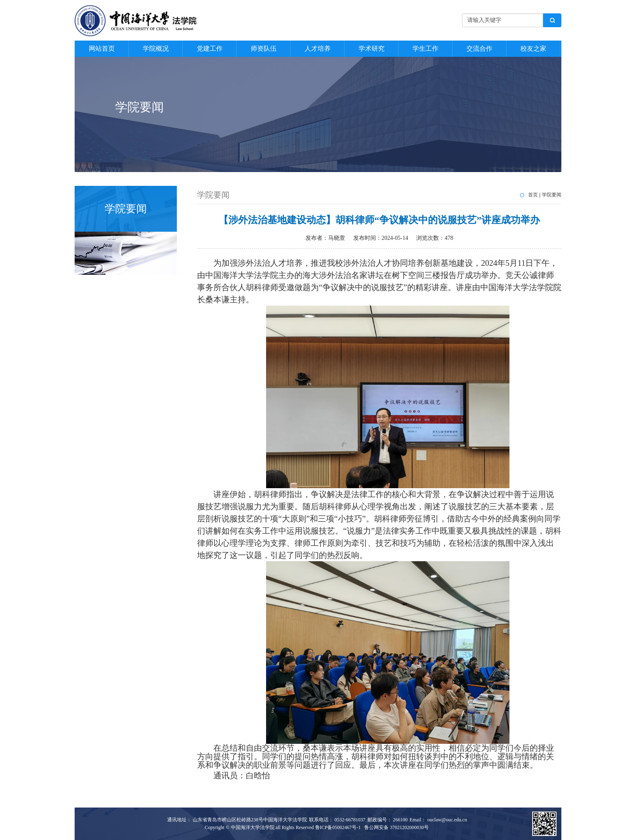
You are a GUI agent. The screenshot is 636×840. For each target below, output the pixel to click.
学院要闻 (552, 195)
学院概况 (156, 48)
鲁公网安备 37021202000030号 (396, 827)
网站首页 (102, 48)
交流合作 (479, 48)
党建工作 (210, 48)
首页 (533, 195)
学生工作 (425, 48)
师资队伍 (264, 48)
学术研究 (372, 48)
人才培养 (318, 48)
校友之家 (533, 48)
